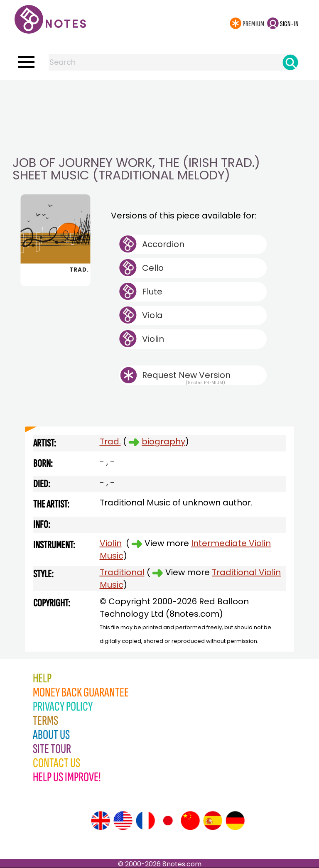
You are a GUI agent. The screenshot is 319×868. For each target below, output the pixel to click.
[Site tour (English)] (101, 821)
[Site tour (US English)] (123, 821)
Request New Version (186, 375)
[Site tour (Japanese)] (168, 821)
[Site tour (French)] (145, 821)
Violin (153, 339)
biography (163, 441)
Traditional (122, 572)
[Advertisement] (159, 97)
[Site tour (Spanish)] (213, 821)
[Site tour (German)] (235, 821)
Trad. (110, 441)
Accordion (163, 244)
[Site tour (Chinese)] (190, 821)
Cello (153, 268)
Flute (152, 292)
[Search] (290, 62)
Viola (152, 315)
